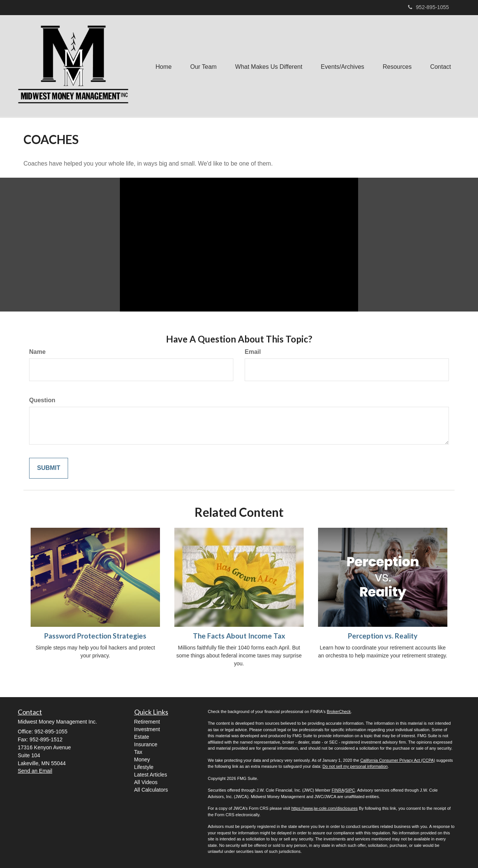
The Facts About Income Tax (239, 636)
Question (42, 400)
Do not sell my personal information (355, 766)
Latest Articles (151, 775)
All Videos (146, 782)
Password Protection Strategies (95, 636)
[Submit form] (49, 468)
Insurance (146, 744)
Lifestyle (144, 767)
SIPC (350, 790)
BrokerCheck (339, 711)
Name (37, 352)
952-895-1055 (428, 7)
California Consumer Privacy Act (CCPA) (398, 760)
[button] (202, 66)
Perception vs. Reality (383, 636)
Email (253, 352)
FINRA (338, 790)
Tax (138, 752)
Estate (142, 737)
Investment (147, 729)
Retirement (147, 722)
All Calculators (151, 790)
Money (142, 759)
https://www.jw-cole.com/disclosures (324, 808)
